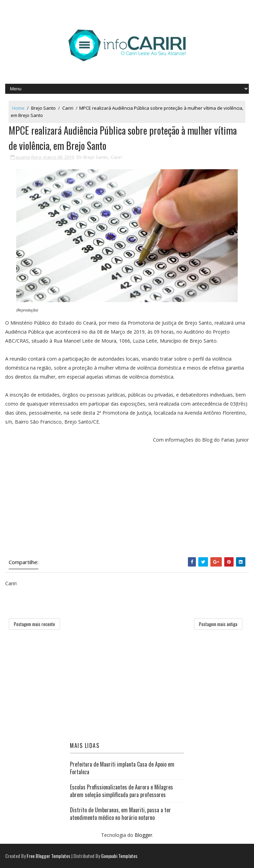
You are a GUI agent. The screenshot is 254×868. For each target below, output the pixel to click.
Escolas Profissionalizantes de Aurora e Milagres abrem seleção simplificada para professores (121, 791)
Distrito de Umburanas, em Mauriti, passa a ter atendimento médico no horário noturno (120, 814)
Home (18, 108)
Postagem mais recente (34, 624)
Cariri (68, 108)
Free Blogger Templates (48, 856)
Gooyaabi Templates (119, 856)
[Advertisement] (127, 502)
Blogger (143, 835)
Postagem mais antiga (218, 624)
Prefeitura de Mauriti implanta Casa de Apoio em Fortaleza (122, 768)
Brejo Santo (43, 108)
